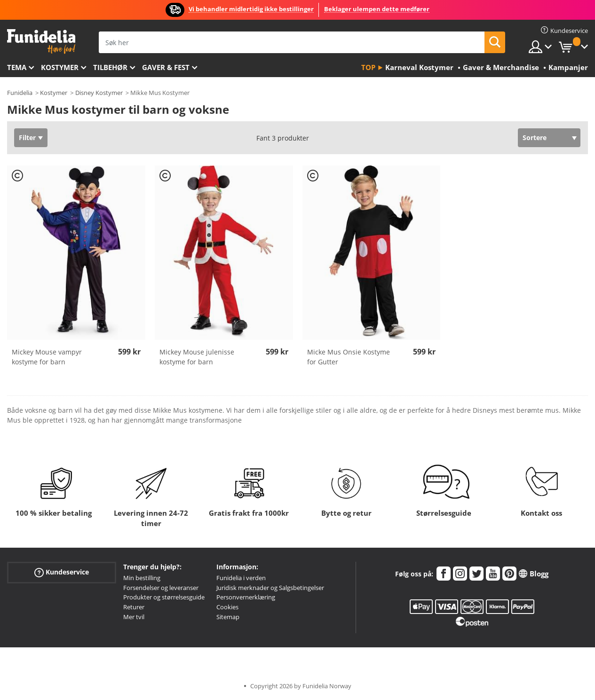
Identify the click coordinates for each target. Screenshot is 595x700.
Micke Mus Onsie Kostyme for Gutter (349, 357)
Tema (17, 67)
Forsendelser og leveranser (161, 588)
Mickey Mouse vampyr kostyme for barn (47, 357)
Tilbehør (110, 67)
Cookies (227, 607)
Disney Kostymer (99, 93)
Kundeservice (62, 572)
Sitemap (228, 617)
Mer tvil (134, 617)
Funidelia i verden (241, 578)
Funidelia (20, 93)
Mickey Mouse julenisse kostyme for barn (197, 357)
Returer (134, 607)
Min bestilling (142, 578)
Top (368, 67)
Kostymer (60, 67)
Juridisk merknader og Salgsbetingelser (270, 588)
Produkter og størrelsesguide (164, 597)
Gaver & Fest (166, 67)
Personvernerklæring (246, 597)
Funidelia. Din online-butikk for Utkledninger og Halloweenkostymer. (41, 42)
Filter (27, 138)
